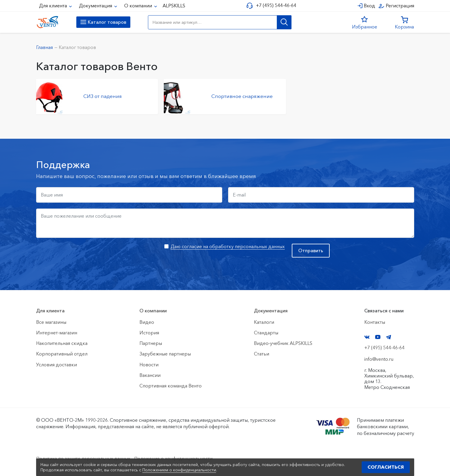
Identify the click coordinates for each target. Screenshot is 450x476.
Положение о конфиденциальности (178, 458)
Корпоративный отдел (62, 354)
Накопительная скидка (62, 343)
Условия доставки (57, 365)
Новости (149, 365)
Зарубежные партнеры (165, 354)
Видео (147, 322)
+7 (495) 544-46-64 (275, 5)
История (149, 333)
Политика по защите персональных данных (85, 458)
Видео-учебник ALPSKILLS (283, 343)
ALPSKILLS (174, 6)
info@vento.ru (379, 359)
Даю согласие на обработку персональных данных (228, 246)
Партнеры (151, 343)
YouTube (378, 337)
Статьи (262, 354)
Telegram (389, 337)
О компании (139, 6)
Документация (96, 6)
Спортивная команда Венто (171, 386)
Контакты (375, 322)
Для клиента (54, 6)
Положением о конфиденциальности (179, 470)
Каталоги (264, 322)
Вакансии (150, 375)
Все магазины (51, 322)
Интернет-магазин (57, 333)
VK (367, 337)
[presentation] (81, 255)
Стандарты (266, 333)
